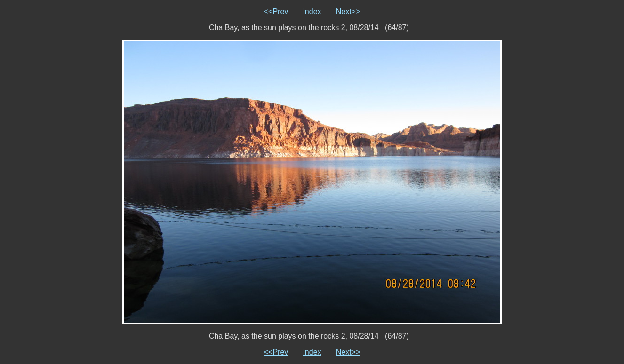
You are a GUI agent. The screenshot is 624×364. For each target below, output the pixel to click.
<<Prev (276, 12)
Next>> (348, 12)
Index (312, 12)
